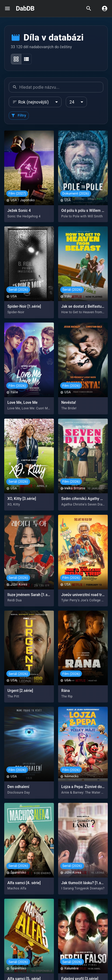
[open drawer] (7, 8)
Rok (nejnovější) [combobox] (34, 102)
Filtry (18, 115)
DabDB (25, 8)
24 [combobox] (72, 102)
